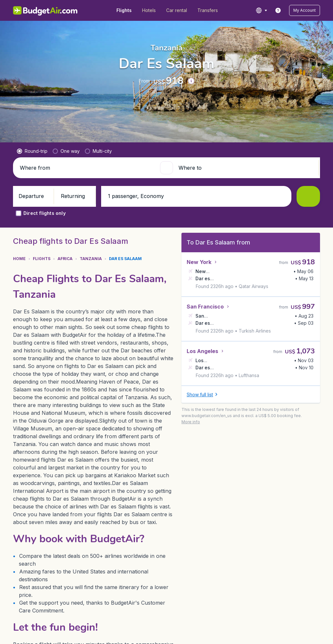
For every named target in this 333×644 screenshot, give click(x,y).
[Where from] (87, 178)
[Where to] (246, 178)
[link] (278, 10)
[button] (305, 10)
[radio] (32, 162)
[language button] (261, 10)
